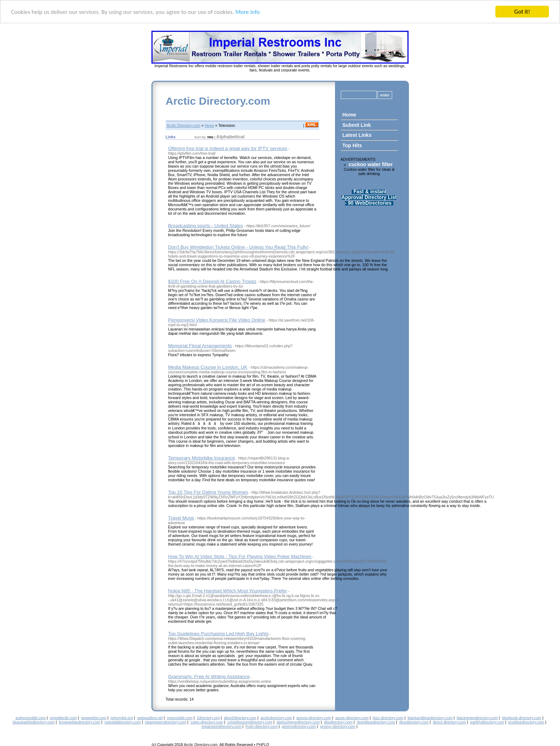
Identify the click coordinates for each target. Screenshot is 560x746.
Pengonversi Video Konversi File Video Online (217, 320)
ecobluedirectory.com (526, 722)
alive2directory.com (240, 718)
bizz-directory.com (388, 718)
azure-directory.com (352, 718)
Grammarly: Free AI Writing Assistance (209, 677)
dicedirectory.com (414, 722)
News (209, 125)
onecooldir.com (180, 718)
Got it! (522, 12)
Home (349, 115)
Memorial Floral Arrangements (200, 346)
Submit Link (357, 125)
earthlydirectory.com (487, 722)
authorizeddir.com (31, 718)
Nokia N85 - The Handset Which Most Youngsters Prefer (228, 591)
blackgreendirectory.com (477, 718)
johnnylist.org (122, 718)
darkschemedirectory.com (298, 722)
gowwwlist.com (94, 718)
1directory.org (208, 718)
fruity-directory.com (262, 726)
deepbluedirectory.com (376, 722)
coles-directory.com (207, 722)
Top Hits (352, 145)
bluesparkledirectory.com (34, 722)
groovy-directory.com (338, 726)
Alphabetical (230, 137)
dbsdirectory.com (338, 722)
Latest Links (357, 135)
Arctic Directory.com (218, 101)
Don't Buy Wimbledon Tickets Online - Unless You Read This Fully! (238, 247)
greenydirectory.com (299, 726)
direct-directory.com (449, 722)
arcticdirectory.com (276, 718)
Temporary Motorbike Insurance (202, 458)
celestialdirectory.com (122, 722)
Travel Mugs (181, 518)
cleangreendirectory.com (166, 722)
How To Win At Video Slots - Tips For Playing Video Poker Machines (240, 556)
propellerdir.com (63, 718)
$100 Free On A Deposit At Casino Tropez (212, 281)
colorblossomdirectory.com (250, 722)
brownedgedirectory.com (80, 722)
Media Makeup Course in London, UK (208, 367)
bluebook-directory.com (522, 718)
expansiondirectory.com (221, 726)
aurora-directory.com (314, 718)
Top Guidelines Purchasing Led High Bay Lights (219, 634)
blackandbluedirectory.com (430, 718)
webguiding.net (150, 718)
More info (247, 12)
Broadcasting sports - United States (206, 226)
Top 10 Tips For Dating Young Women (208, 492)
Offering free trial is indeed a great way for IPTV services (228, 148)
